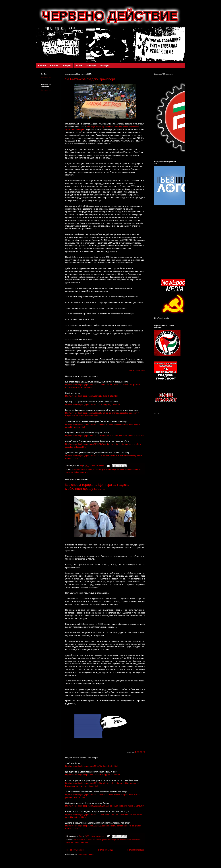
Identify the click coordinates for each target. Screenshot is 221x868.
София (76, 472)
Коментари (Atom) (86, 854)
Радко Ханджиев (137, 370)
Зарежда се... (46, 78)
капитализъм (121, 470)
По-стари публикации (135, 850)
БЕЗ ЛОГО (140, 752)
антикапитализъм (80, 470)
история (67, 66)
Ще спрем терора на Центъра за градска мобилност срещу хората (97, 487)
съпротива (84, 472)
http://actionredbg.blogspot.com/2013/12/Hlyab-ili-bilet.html (92, 396)
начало (42, 66)
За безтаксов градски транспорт (90, 79)
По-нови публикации (75, 850)
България (97, 470)
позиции (105, 66)
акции (79, 66)
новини (54, 66)
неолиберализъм (134, 470)
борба (90, 470)
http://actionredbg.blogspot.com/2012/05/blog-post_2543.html (93, 404)
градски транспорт (109, 470)
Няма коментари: (98, 466)
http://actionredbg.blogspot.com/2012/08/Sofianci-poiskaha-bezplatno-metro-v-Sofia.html (105, 436)
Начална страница (105, 850)
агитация (91, 66)
